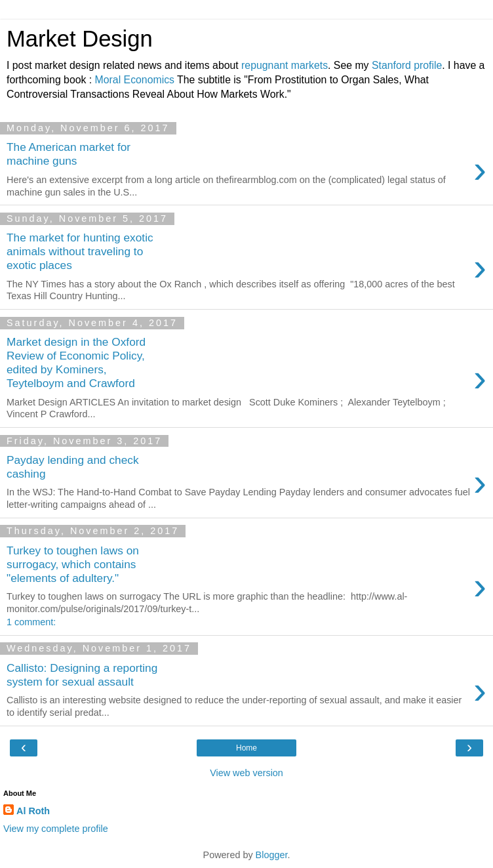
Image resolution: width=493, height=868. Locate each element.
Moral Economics (135, 80)
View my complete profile (56, 829)
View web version (246, 773)
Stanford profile (407, 65)
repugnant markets (285, 65)
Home (246, 748)
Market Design (80, 39)
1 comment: (31, 622)
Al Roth (33, 811)
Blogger (272, 855)
